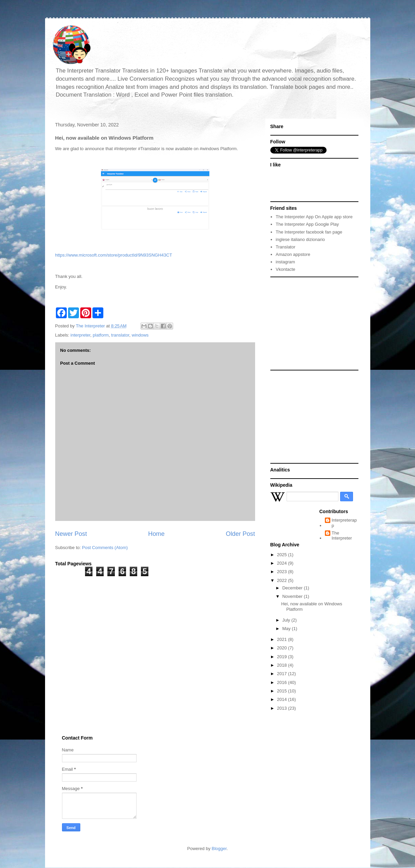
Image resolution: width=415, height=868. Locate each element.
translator (120, 335)
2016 (283, 682)
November (293, 596)
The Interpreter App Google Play (307, 224)
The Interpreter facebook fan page (309, 232)
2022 (283, 580)
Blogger (219, 849)
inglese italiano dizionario (300, 239)
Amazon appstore (293, 254)
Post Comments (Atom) (105, 548)
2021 (283, 639)
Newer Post (71, 534)
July (287, 620)
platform (101, 335)
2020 (283, 648)
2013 (283, 708)
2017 (283, 674)
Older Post (241, 534)
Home (156, 534)
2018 (283, 665)
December (293, 588)
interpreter (80, 335)
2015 (283, 691)
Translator (286, 247)
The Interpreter (342, 536)
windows (140, 335)
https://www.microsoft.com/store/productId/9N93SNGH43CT (114, 255)
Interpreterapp (344, 523)
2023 (283, 572)
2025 (283, 555)
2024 (283, 563)
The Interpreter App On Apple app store (314, 217)
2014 (283, 699)
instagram (285, 262)
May (287, 629)
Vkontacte (286, 269)
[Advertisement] (313, 323)
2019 (283, 657)
